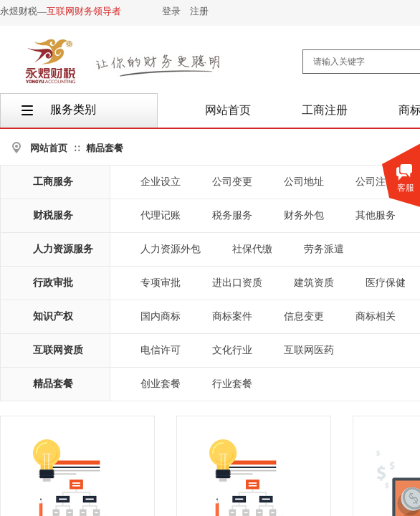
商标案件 (232, 316)
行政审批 (53, 283)
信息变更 (304, 316)
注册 (199, 11)
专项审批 (161, 283)
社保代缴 (252, 249)
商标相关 (376, 316)
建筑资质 (314, 283)
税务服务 (232, 215)
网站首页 (49, 148)
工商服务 (53, 182)
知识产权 (53, 316)
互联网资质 (58, 350)
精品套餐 (105, 148)
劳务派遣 (324, 249)
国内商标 (161, 316)
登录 (171, 11)
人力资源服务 (63, 249)
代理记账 (161, 215)
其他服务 (376, 215)
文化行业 (232, 350)
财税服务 (53, 215)
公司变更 (232, 182)
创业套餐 (161, 384)
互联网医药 (309, 350)
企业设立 (161, 182)
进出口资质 (237, 283)
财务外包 (304, 215)
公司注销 (376, 182)
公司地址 (304, 182)
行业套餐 (232, 384)
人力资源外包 (171, 249)
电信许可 (161, 350)
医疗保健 (386, 283)
